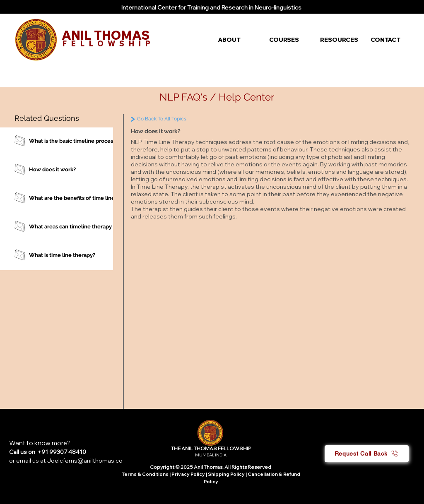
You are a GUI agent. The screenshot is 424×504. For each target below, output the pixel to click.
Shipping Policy (226, 474)
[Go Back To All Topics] (179, 119)
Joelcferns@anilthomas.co (85, 461)
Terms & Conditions (145, 474)
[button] (237, 40)
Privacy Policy (189, 474)
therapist (214, 187)
